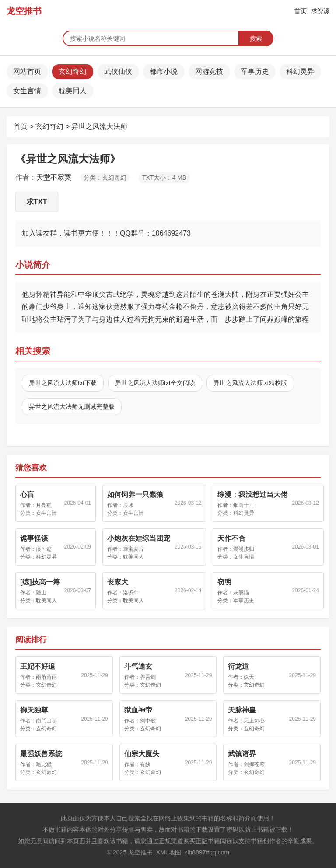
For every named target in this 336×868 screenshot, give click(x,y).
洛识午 (131, 593)
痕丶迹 (44, 549)
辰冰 (128, 505)
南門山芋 (46, 721)
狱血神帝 (138, 710)
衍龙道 (238, 666)
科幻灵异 (300, 71)
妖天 (249, 677)
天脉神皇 (242, 710)
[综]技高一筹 (40, 582)
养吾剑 (148, 677)
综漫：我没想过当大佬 (252, 495)
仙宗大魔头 (142, 754)
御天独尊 (34, 710)
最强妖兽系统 (41, 754)
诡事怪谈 (34, 538)
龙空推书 (24, 11)
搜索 (256, 38)
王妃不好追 (38, 666)
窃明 (224, 582)
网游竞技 (209, 71)
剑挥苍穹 (254, 764)
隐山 (41, 593)
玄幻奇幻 (73, 71)
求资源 (320, 11)
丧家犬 (118, 582)
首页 (301, 11)
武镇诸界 (242, 754)
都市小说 (164, 71)
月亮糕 (44, 505)
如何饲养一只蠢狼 (135, 495)
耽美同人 (73, 91)
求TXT (37, 202)
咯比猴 (44, 764)
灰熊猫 (241, 593)
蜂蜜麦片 (133, 549)
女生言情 (27, 91)
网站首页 (27, 71)
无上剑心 (254, 721)
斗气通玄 (138, 666)
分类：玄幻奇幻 (105, 177)
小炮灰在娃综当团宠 (139, 538)
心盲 (27, 495)
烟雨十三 (244, 505)
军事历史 (255, 71)
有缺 (145, 764)
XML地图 (169, 852)
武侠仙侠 (118, 71)
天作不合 (231, 538)
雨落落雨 (46, 677)
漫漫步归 (244, 549)
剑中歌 (148, 721)
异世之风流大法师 (99, 127)
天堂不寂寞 (54, 177)
